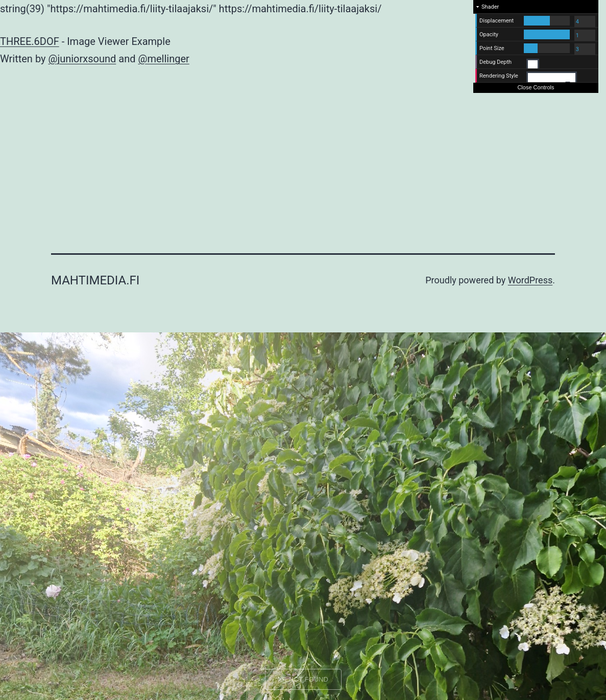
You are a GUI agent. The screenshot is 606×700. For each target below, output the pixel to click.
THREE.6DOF (30, 41)
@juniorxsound (82, 59)
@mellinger (163, 59)
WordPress (530, 280)
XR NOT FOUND (303, 679)
